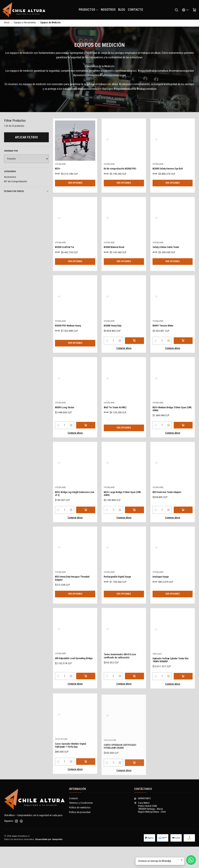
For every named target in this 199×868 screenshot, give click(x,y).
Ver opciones (75, 200)
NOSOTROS (108, 10)
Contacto (135, 10)
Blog (122, 10)
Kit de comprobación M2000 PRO (121, 188)
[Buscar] (176, 10)
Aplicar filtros (26, 138)
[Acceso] (185, 10)
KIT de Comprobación (16, 182)
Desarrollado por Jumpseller (49, 861)
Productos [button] (89, 10)
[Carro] (194, 10)
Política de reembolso (80, 829)
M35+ (58, 181)
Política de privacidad (80, 833)
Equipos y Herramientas (25, 23)
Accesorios (10, 178)
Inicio (7, 23)
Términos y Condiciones (81, 824)
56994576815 (142, 820)
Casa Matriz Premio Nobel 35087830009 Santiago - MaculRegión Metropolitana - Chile (150, 829)
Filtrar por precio (26, 192)
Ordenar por (11, 151)
